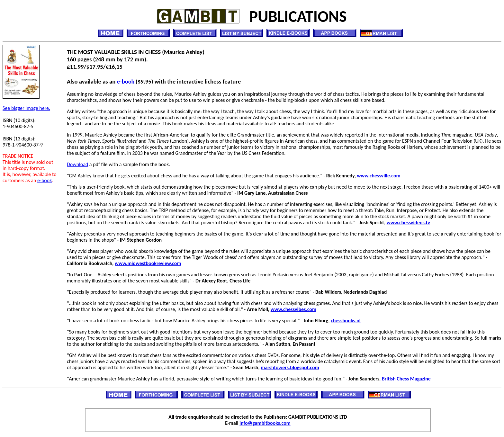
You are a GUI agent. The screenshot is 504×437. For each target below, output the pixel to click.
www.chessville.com (378, 176)
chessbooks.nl (346, 321)
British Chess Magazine (406, 379)
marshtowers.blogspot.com (290, 367)
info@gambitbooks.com (265, 423)
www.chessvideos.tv (408, 223)
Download (77, 164)
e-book (45, 180)
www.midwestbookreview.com (148, 263)
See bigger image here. (26, 108)
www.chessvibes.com (293, 309)
